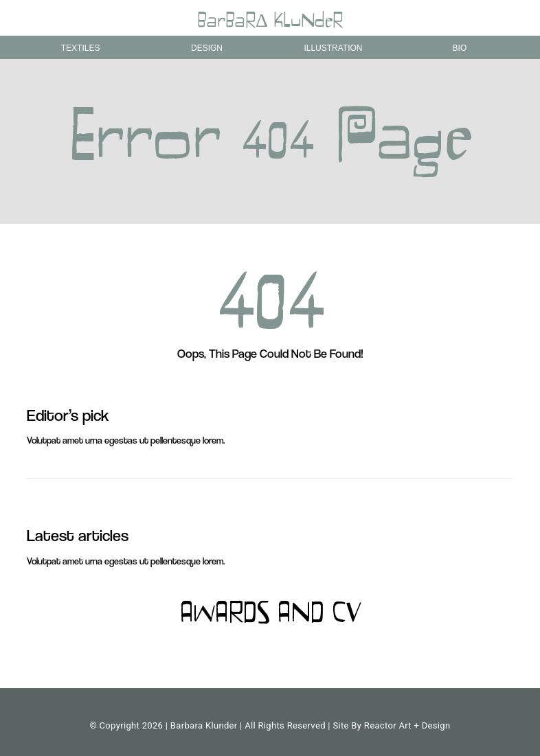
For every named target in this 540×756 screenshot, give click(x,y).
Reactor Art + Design (407, 725)
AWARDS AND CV (270, 615)
